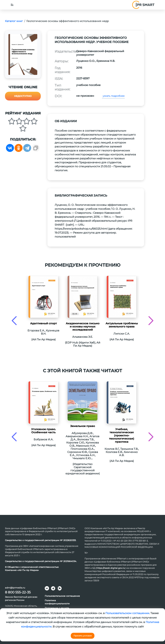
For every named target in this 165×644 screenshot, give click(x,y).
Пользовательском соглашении (127, 613)
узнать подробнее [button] (113, 96)
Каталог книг (14, 21)
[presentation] (14, 321)
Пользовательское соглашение (62, 596)
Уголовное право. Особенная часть (43, 431)
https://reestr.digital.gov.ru (111, 568)
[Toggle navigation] (12, 5)
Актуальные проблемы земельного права (122, 325)
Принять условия (83, 636)
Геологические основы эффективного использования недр (68, 21)
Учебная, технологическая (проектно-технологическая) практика (122, 435)
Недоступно (23, 96)
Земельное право (83, 426)
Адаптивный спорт (43, 323)
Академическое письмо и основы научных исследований (83, 327)
